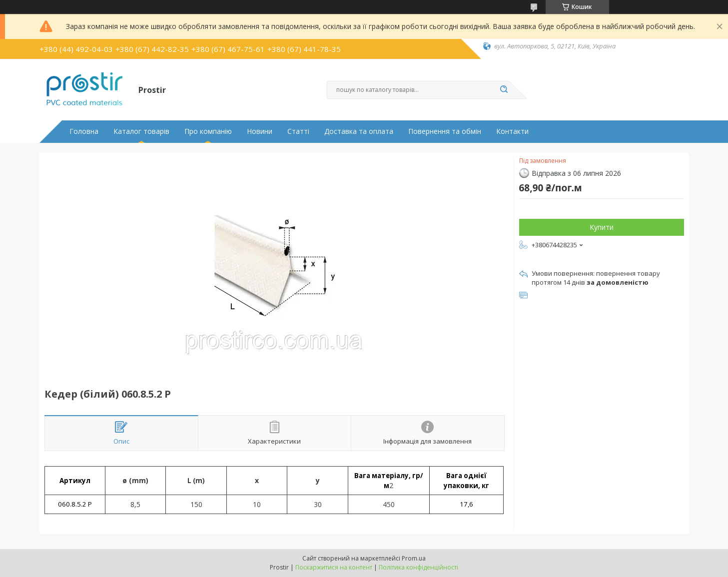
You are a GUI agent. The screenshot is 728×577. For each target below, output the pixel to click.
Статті (298, 131)
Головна (84, 131)
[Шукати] (504, 90)
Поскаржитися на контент (334, 567)
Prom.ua (414, 558)
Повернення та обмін (445, 131)
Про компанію (208, 131)
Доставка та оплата (359, 131)
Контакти (512, 131)
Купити (602, 227)
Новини (260, 131)
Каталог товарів (141, 131)
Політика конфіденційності (418, 567)
